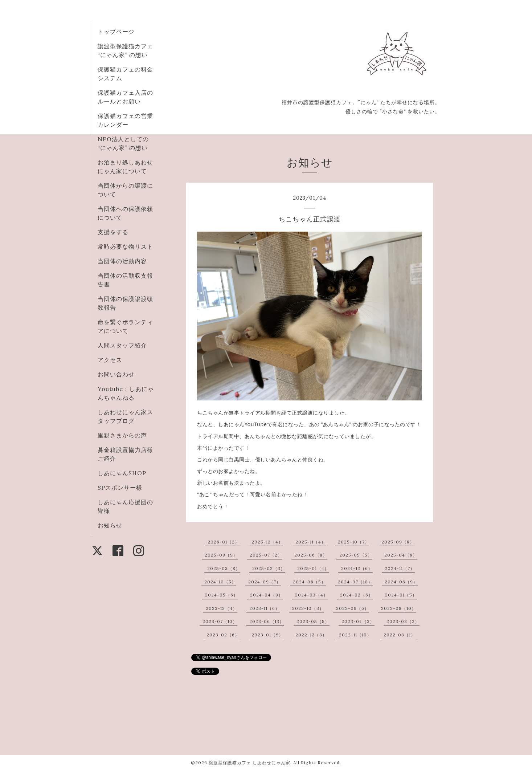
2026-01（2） (224, 542)
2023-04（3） (358, 621)
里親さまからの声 (122, 435)
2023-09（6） (353, 608)
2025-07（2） (266, 555)
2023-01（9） (267, 635)
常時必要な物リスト (125, 247)
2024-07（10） (355, 582)
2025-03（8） (224, 568)
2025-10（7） (354, 542)
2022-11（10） (355, 635)
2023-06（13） (267, 621)
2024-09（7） (265, 582)
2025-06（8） (311, 555)
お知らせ (110, 525)
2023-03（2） (403, 621)
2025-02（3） (269, 568)
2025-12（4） (267, 542)
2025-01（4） (313, 568)
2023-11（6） (265, 608)
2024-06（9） (401, 582)
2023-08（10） (399, 608)
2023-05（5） (313, 621)
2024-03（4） (312, 595)
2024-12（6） (357, 568)
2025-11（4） (311, 542)
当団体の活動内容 (122, 261)
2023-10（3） (308, 608)
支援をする (113, 232)
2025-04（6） (401, 555)
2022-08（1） (400, 635)
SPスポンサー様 (120, 488)
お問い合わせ (116, 374)
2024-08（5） (309, 582)
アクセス (110, 360)
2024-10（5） (220, 582)
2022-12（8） (311, 635)
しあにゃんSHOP (122, 473)
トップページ (116, 32)
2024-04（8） (267, 595)
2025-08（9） (221, 555)
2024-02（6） (357, 595)
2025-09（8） (398, 542)
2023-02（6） (223, 635)
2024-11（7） (400, 568)
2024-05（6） (222, 595)
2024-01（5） (401, 595)
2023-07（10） (220, 621)
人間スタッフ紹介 (122, 345)
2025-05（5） (356, 555)
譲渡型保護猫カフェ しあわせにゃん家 (249, 763)
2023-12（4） (222, 608)
